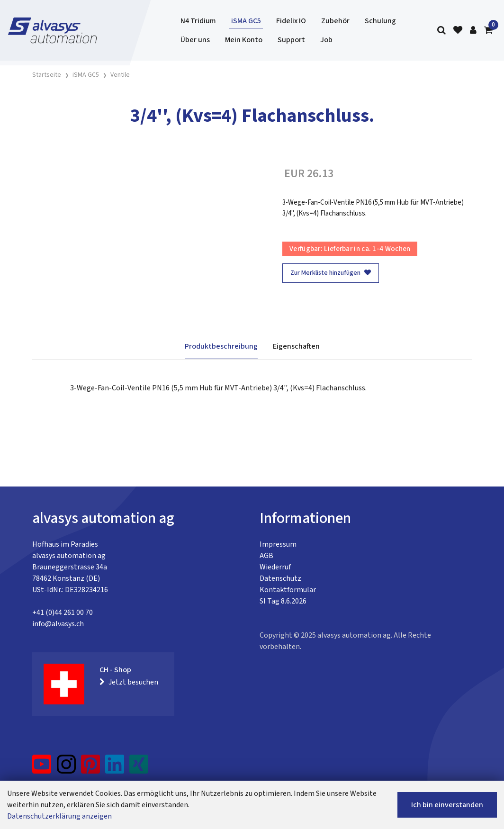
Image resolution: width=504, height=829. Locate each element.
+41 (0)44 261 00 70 (63, 613)
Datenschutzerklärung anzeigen (59, 816)
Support (291, 40)
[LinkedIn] (115, 768)
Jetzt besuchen (129, 682)
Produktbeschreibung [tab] (221, 346)
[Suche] (441, 31)
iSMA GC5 (246, 21)
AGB (266, 556)
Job (326, 40)
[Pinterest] (91, 768)
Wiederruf (275, 567)
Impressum (278, 544)
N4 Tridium (198, 21)
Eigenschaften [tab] (296, 346)
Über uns (195, 40)
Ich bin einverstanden (447, 805)
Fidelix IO (291, 21)
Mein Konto (244, 40)
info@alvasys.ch (58, 624)
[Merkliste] (458, 31)
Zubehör (335, 21)
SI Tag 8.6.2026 (283, 601)
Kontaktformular (288, 590)
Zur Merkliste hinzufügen (331, 273)
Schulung (380, 21)
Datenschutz (280, 578)
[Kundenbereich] (473, 31)
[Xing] (139, 768)
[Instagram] (66, 768)
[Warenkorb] (488, 31)
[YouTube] (42, 768)
